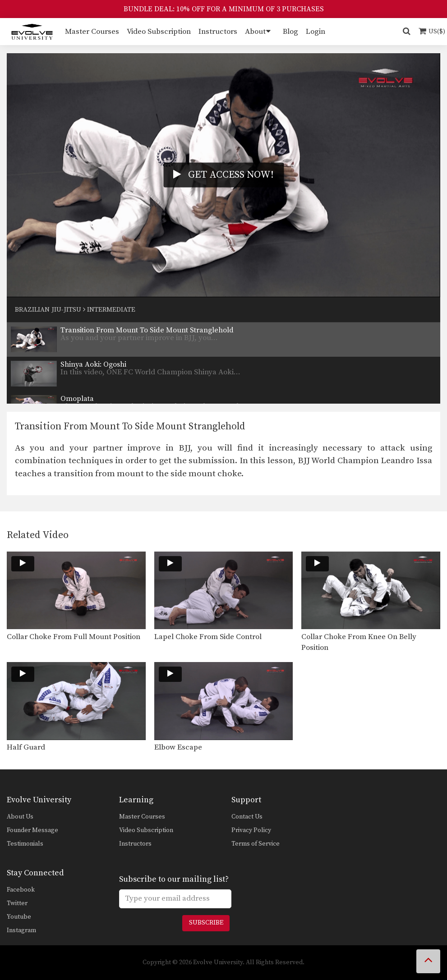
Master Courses (92, 32)
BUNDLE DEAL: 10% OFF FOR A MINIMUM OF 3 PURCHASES (224, 9)
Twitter (17, 903)
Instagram (21, 930)
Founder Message (32, 830)
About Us (20, 817)
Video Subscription (159, 32)
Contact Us (247, 817)
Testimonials (25, 844)
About (255, 32)
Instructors (218, 32)
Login (316, 32)
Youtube (19, 917)
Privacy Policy (251, 830)
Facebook (21, 890)
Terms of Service (256, 844)
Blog (290, 32)
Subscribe (206, 923)
